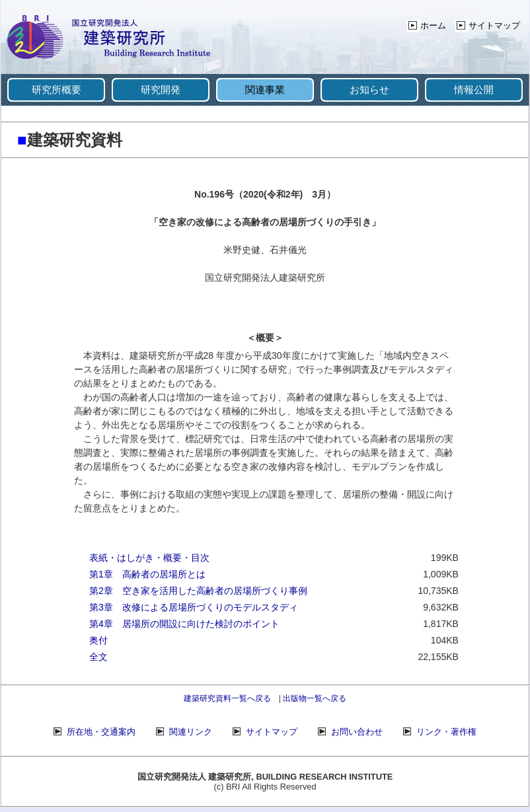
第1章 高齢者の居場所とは (147, 574)
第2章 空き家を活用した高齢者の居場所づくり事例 (198, 591)
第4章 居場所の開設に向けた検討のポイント (184, 624)
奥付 (98, 640)
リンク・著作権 (446, 732)
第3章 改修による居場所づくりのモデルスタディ (194, 607)
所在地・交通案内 (101, 732)
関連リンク (191, 732)
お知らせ (369, 90)
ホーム (433, 25)
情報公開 (474, 90)
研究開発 (161, 90)
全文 (98, 657)
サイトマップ (494, 25)
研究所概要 (57, 90)
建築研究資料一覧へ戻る (227, 698)
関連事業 (265, 90)
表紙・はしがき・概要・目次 (149, 558)
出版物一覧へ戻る (315, 698)
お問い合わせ (357, 732)
